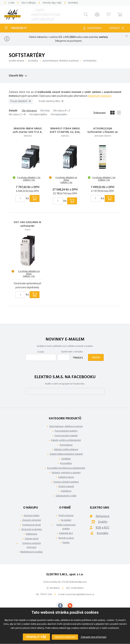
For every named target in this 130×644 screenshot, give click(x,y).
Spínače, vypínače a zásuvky (66, 473)
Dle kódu (45, 111)
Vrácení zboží (32, 539)
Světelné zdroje (66, 477)
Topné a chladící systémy (66, 482)
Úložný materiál (66, 486)
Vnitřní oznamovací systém (66, 527)
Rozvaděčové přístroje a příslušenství (66, 468)
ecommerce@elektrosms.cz (80, 594)
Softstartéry (90, 61)
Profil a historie (66, 515)
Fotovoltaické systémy (66, 431)
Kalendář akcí (66, 533)
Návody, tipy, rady (52, 3)
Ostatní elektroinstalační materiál (66, 454)
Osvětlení (66, 459)
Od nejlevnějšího (38, 114)
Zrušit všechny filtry (51, 101)
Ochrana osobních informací (32, 545)
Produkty (19, 28)
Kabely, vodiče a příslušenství (66, 440)
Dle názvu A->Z (62, 111)
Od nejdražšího (59, 114)
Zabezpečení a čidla (66, 496)
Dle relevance (29, 111)
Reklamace (32, 534)
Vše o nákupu (29, 3)
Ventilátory (66, 491)
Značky (103, 522)
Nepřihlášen (94, 28)
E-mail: (41, 352)
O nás (11, 3)
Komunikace (66, 445)
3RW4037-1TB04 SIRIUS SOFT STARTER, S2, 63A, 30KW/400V (65, 132)
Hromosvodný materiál (66, 436)
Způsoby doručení (32, 520)
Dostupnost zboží (32, 525)
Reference (103, 516)
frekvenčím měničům (100, 96)
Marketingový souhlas (31, 552)
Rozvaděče (66, 463)
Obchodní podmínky (32, 529)
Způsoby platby (31, 515)
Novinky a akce (66, 538)
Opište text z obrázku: (72, 352)
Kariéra (66, 542)
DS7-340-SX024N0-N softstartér (27, 224)
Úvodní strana (16, 61)
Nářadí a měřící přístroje (66, 449)
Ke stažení (66, 520)
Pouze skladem (21, 101)
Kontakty (73, 3)
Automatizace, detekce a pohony (61, 61)
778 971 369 (46, 594)
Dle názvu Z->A (17, 114)
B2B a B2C (103, 527)
